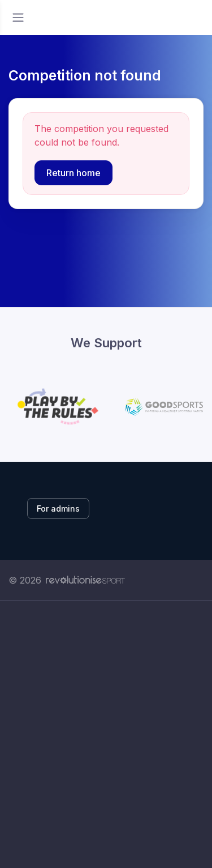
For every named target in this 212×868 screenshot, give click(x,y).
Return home (73, 173)
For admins (58, 509)
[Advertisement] (106, 735)
